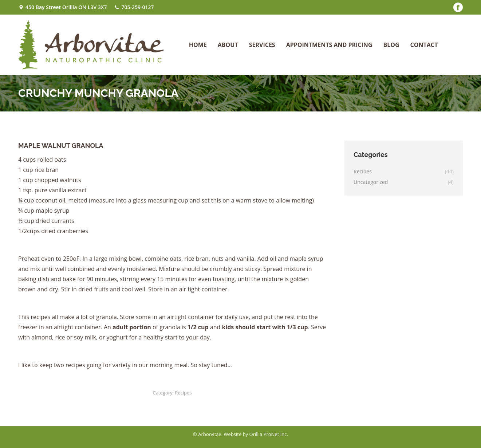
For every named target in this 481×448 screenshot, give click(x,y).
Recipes (183, 393)
